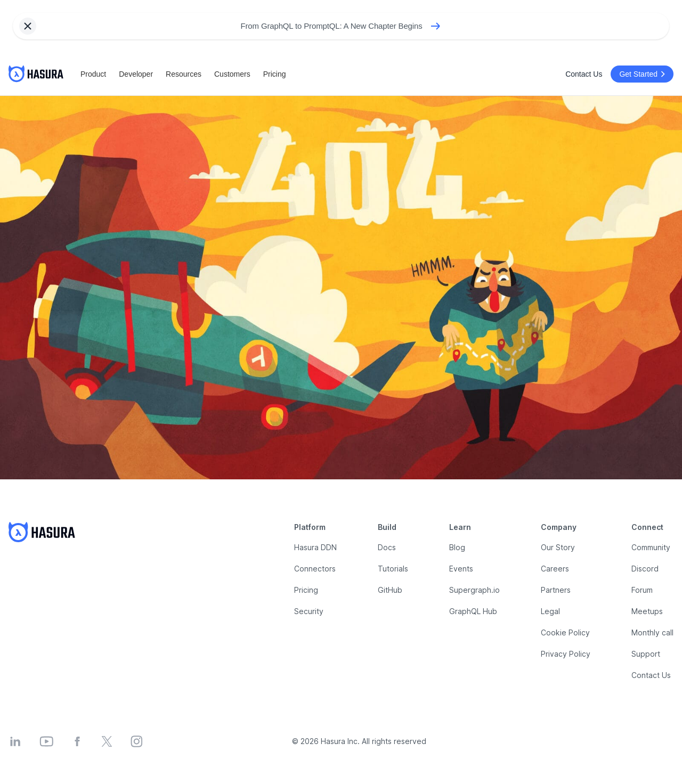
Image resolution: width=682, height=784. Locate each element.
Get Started (644, 74)
